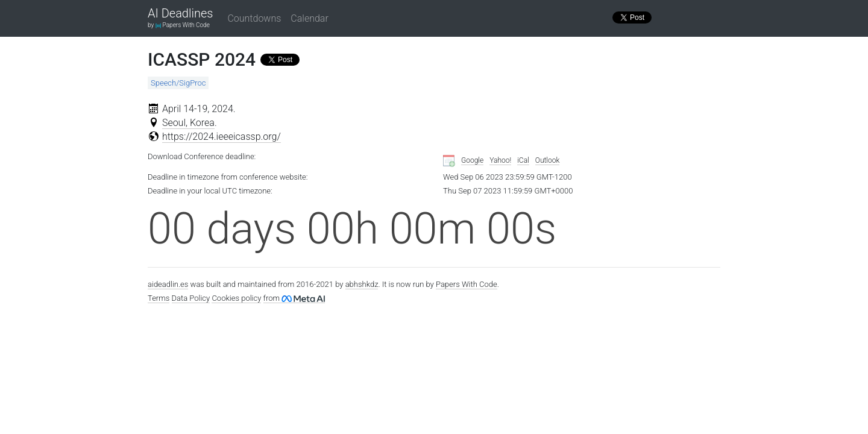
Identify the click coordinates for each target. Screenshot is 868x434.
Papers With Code (467, 284)
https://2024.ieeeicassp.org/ (222, 137)
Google (472, 160)
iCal (523, 160)
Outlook (548, 160)
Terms (159, 298)
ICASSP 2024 (202, 59)
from (294, 298)
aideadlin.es (168, 284)
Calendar (309, 18)
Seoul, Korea (188, 123)
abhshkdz (362, 284)
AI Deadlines (180, 14)
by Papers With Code (179, 25)
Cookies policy (236, 298)
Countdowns (254, 18)
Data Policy (191, 298)
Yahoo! (500, 160)
